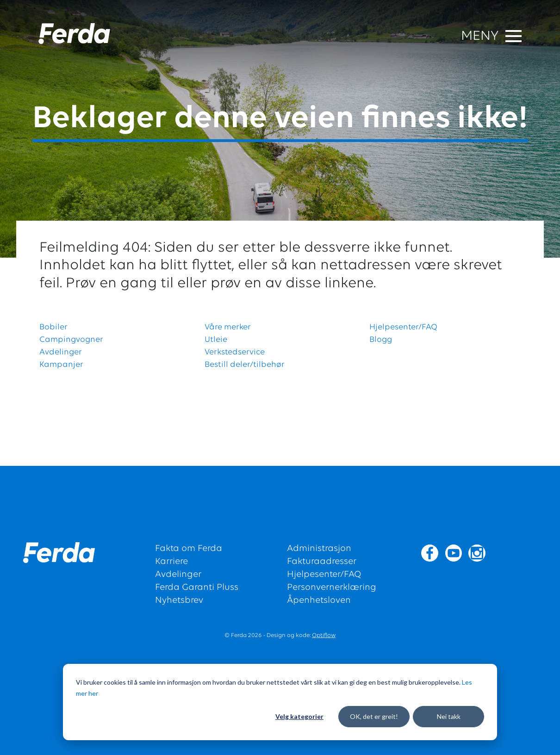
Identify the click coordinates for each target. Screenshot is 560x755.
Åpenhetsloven (319, 600)
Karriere (171, 562)
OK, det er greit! (374, 716)
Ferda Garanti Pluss (197, 588)
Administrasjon (319, 549)
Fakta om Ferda (189, 549)
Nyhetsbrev (179, 600)
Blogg (381, 340)
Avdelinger (61, 352)
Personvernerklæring (332, 588)
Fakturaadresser (322, 562)
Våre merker (228, 327)
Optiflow (324, 635)
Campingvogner (71, 340)
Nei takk (449, 716)
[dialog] (280, 702)
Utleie (216, 340)
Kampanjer (61, 365)
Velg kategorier (299, 716)
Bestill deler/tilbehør (245, 365)
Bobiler (53, 327)
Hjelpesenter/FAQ (403, 327)
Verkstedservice (235, 352)
